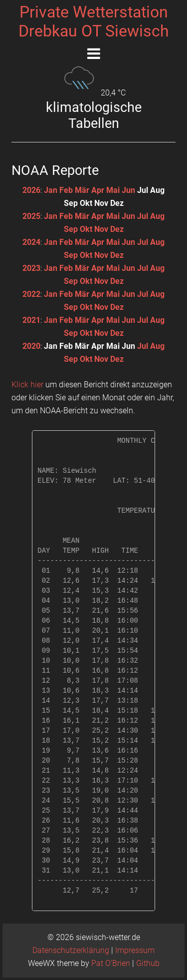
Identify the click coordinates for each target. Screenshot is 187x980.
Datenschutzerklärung (71, 950)
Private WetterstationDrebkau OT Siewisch (94, 21)
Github (148, 963)
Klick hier (27, 385)
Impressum (135, 950)
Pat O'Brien (111, 963)
